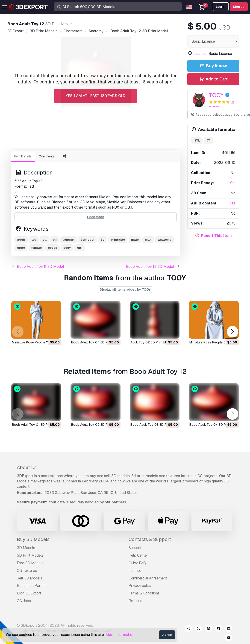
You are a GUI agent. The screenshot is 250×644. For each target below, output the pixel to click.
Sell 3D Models (29, 578)
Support (135, 548)
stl (44, 240)
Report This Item (216, 236)
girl (80, 248)
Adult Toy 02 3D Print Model (151, 342)
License (135, 571)
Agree (167, 635)
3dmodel (87, 240)
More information (120, 635)
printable (118, 240)
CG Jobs (24, 601)
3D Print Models (30, 555)
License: (200, 54)
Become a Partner (32, 586)
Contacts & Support (150, 539)
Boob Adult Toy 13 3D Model (150, 267)
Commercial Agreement (148, 578)
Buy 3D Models (33, 539)
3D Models (26, 548)
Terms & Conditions (144, 593)
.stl (197, 140)
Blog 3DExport (29, 593)
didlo (21, 248)
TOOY (216, 95)
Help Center (138, 555)
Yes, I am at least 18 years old (96, 96)
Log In (221, 7)
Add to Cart (213, 79)
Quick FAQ (137, 563)
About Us (27, 467)
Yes (233, 183)
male (135, 240)
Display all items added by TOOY (125, 290)
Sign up (239, 7)
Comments (47, 156)
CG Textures (27, 571)
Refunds (135, 601)
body (67, 248)
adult (21, 240)
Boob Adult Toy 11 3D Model (40, 267)
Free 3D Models (30, 563)
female (36, 248)
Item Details (23, 156)
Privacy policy (140, 586)
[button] (232, 332)
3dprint (69, 240)
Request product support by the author (215, 115)
